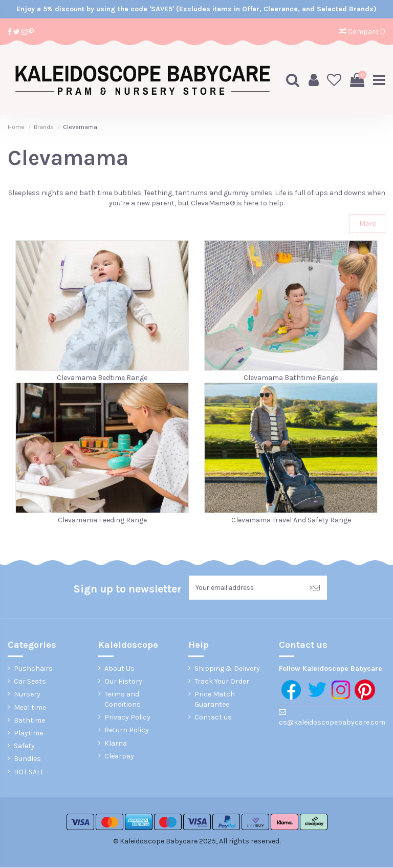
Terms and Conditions (123, 700)
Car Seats (30, 682)
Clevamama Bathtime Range (291, 377)
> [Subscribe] (314, 588)
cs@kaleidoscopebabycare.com (332, 723)
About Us (119, 669)
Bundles (27, 760)
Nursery (27, 695)
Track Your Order (222, 682)
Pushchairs (33, 669)
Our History (123, 682)
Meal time (30, 708)
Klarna (116, 744)
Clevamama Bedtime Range (102, 377)
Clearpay (119, 757)
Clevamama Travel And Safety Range (291, 520)
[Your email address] (245, 588)
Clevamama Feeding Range (102, 520)
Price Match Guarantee (215, 700)
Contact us (213, 718)
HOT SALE (29, 772)
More (368, 223)
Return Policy (127, 731)
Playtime (28, 734)
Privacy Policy (127, 718)
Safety (24, 746)
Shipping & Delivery (227, 669)
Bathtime (29, 721)
